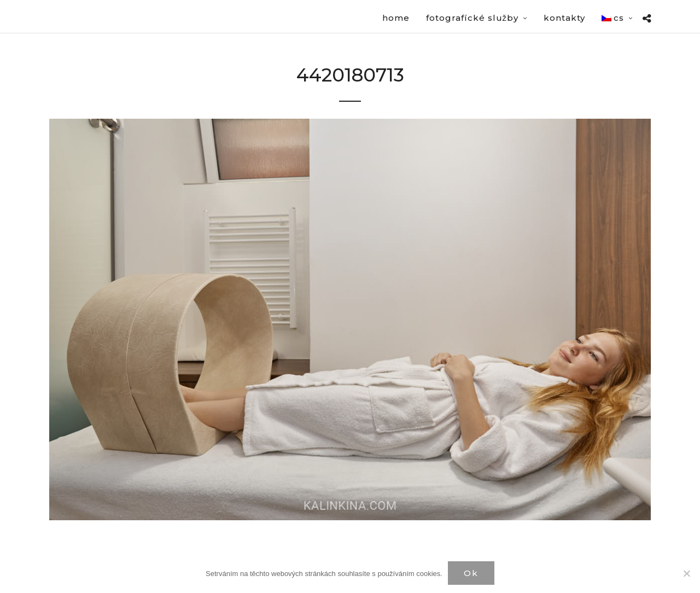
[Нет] (686, 573)
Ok (471, 573)
